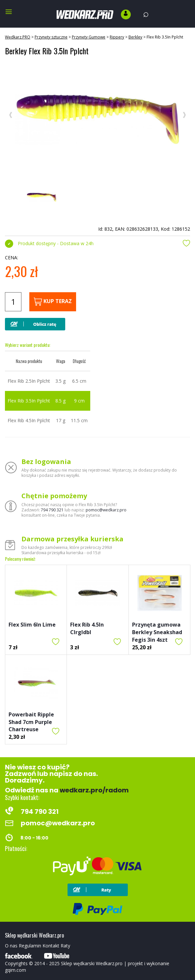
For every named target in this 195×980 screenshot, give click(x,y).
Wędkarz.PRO (18, 37)
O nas (11, 946)
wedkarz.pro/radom (94, 790)
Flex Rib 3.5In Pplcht (165, 37)
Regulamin (30, 946)
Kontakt (51, 946)
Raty (65, 946)
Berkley (135, 37)
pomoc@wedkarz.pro (106, 510)
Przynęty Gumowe (89, 37)
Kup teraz (53, 302)
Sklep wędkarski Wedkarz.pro (92, 963)
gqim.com (15, 970)
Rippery (117, 37)
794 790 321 (52, 510)
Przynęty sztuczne (51, 37)
